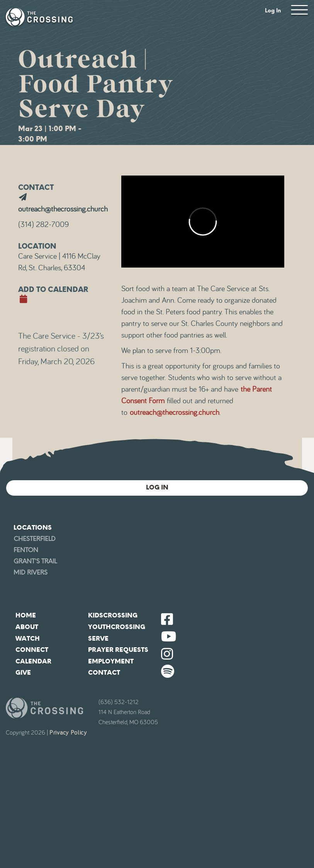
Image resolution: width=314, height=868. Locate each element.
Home (26, 615)
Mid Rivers (31, 572)
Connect (32, 650)
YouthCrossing (117, 627)
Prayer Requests (118, 650)
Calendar (33, 661)
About (27, 627)
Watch (28, 639)
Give (23, 673)
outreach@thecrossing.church (175, 413)
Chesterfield (35, 539)
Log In (273, 11)
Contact (104, 673)
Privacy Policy (68, 733)
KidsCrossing (113, 615)
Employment (111, 661)
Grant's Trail (35, 561)
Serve (98, 639)
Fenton (26, 550)
